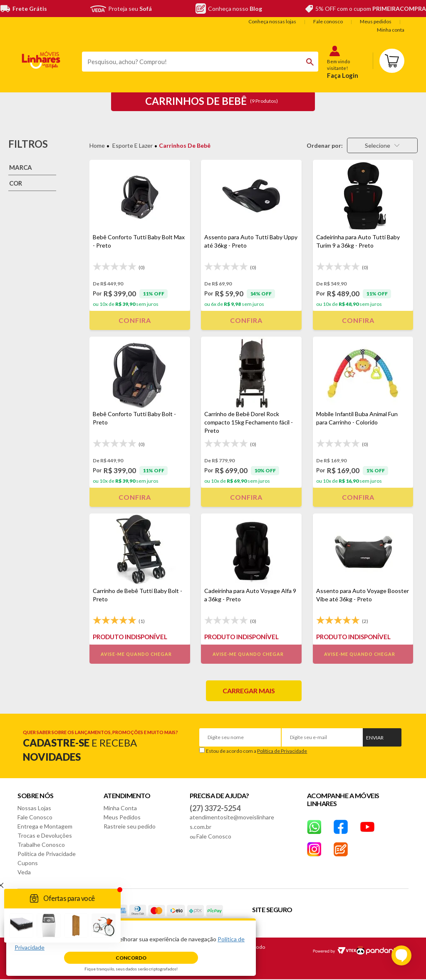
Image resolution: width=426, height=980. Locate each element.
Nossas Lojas (34, 808)
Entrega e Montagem (45, 826)
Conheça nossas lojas (272, 21)
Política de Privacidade (282, 751)
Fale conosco (328, 21)
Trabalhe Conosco (41, 845)
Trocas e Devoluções (45, 835)
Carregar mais (249, 691)
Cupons (28, 863)
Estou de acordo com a (256, 751)
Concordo (131, 958)
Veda (24, 872)
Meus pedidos (376, 21)
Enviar (375, 738)
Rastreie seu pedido (130, 826)
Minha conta (391, 30)
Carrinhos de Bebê (185, 145)
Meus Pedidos (122, 817)
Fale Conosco (35, 817)
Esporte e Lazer (133, 145)
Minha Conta (120, 808)
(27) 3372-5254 (215, 808)
